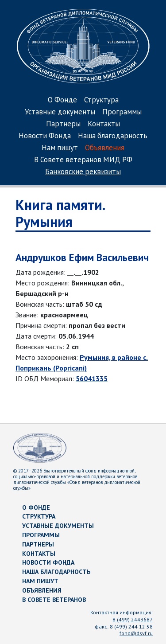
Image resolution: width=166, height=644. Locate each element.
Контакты (104, 124)
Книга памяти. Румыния (60, 213)
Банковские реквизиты (83, 172)
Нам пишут (60, 148)
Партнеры (63, 124)
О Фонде (62, 100)
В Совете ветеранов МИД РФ (83, 160)
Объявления (105, 148)
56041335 (92, 379)
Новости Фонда (45, 136)
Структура (101, 100)
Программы (122, 112)
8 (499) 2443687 (133, 619)
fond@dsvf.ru (136, 633)
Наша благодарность (113, 136)
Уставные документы (60, 112)
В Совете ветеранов (54, 600)
